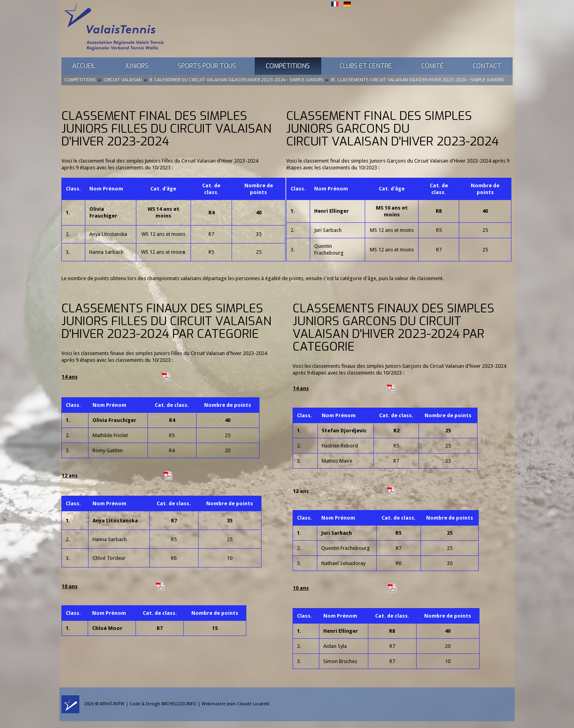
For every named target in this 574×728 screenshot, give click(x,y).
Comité (432, 66)
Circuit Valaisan (123, 80)
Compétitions (288, 66)
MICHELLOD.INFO (179, 704)
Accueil (84, 66)
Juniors (137, 66)
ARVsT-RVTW (112, 704)
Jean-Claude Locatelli (248, 704)
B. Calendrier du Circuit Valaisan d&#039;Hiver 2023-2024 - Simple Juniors (236, 80)
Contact (487, 66)
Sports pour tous (207, 66)
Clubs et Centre (366, 66)
